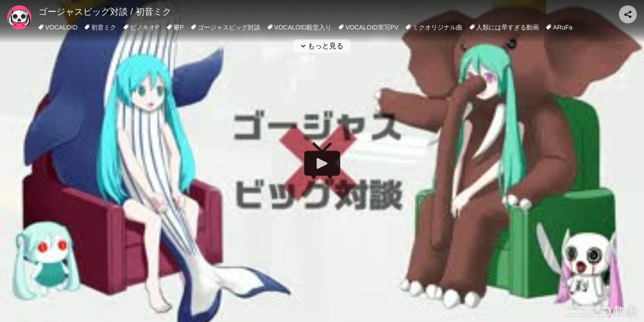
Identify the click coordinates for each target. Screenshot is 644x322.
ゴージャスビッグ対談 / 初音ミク (105, 12)
